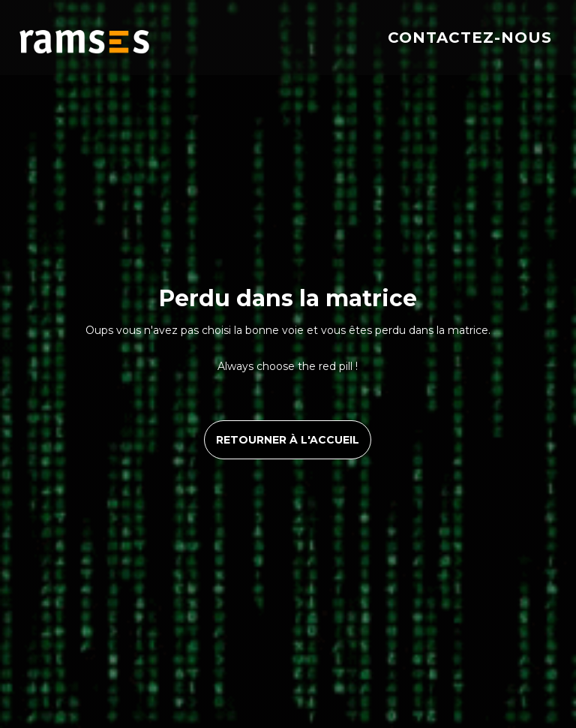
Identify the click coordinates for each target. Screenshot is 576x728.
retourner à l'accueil (288, 440)
